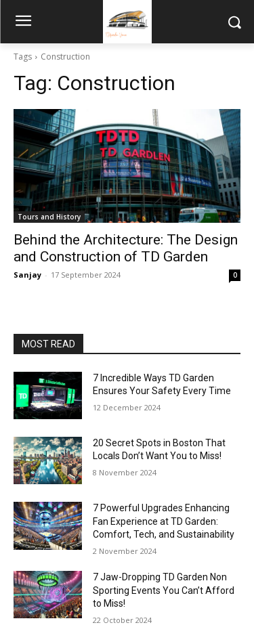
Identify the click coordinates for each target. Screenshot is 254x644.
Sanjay (27, 275)
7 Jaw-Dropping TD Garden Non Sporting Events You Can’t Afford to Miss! (164, 590)
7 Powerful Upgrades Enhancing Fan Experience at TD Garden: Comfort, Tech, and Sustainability (164, 521)
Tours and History (49, 217)
